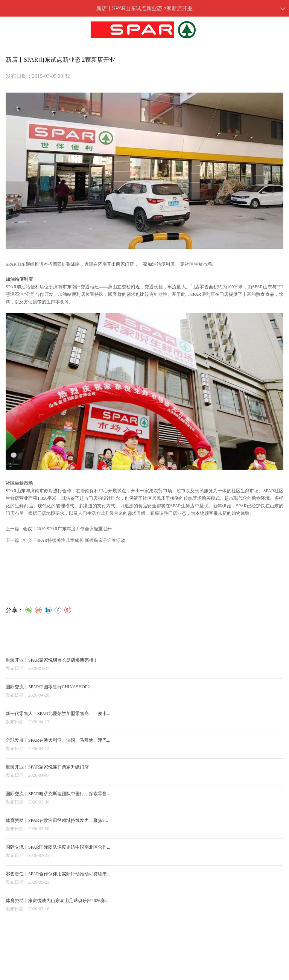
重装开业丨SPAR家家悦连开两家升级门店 (47, 773)
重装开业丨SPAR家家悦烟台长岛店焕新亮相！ (52, 667)
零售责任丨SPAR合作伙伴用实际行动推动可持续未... (58, 880)
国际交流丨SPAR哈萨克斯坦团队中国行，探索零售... (58, 800)
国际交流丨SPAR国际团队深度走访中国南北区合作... (58, 854)
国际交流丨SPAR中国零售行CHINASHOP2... (49, 693)
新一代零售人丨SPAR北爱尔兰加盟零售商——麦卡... (58, 720)
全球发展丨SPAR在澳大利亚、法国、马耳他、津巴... (58, 747)
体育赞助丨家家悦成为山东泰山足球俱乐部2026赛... (57, 907)
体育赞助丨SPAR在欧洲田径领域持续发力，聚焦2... (57, 827)
